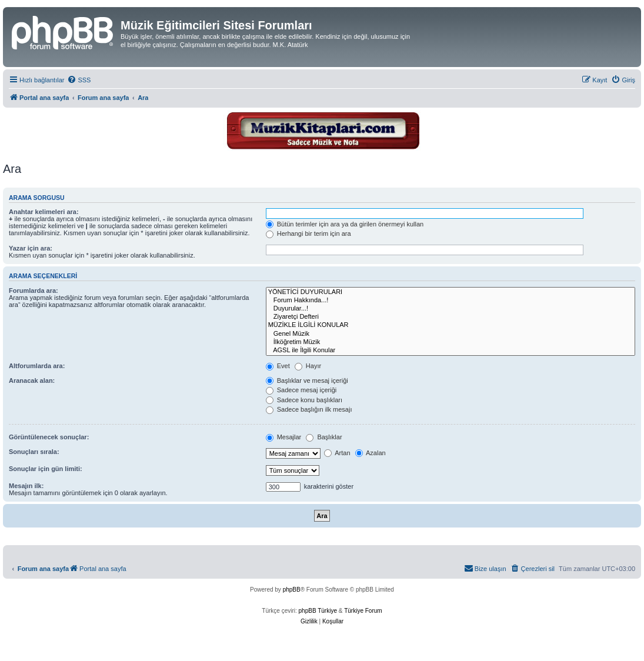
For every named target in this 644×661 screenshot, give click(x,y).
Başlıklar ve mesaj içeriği (307, 380)
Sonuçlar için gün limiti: (46, 469)
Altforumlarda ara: (37, 366)
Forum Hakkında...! (451, 301)
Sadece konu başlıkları (304, 400)
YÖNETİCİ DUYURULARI (451, 292)
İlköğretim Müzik (451, 342)
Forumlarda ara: (34, 291)
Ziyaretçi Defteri (451, 317)
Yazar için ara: (31, 248)
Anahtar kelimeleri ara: (44, 212)
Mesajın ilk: (26, 486)
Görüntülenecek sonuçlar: (49, 437)
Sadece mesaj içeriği (301, 390)
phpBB (292, 590)
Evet (278, 366)
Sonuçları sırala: (34, 452)
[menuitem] (79, 80)
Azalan (371, 453)
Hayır (308, 366)
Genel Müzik (451, 334)
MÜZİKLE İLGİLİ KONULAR (451, 325)
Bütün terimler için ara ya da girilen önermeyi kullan (345, 224)
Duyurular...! (451, 309)
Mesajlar (284, 437)
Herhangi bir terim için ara (308, 233)
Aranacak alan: (32, 380)
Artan (337, 453)
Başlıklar (324, 437)
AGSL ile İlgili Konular (451, 350)
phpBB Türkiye (318, 611)
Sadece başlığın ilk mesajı (309, 409)
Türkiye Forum (363, 611)
